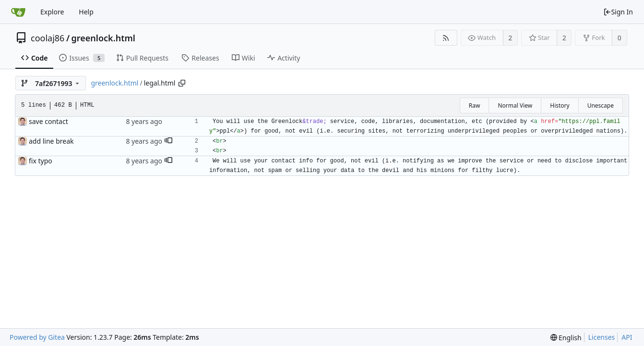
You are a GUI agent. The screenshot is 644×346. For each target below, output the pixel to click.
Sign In (618, 12)
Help (86, 12)
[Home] (18, 12)
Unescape (601, 105)
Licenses (602, 337)
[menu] (566, 338)
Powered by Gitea (37, 337)
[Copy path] (182, 83)
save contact (48, 121)
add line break (51, 141)
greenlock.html (103, 38)
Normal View (515, 105)
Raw (475, 105)
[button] (168, 141)
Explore (52, 12)
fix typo (41, 161)
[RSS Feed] (446, 38)
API (627, 337)
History (560, 105)
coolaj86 (48, 38)
